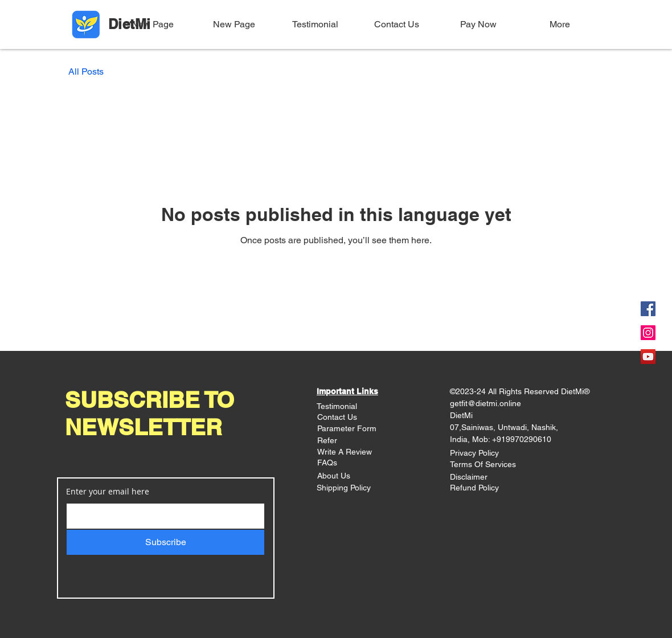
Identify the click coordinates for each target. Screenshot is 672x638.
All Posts (86, 71)
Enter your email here (108, 492)
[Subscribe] (165, 542)
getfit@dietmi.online (485, 403)
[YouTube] (648, 357)
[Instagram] (648, 333)
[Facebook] (648, 309)
